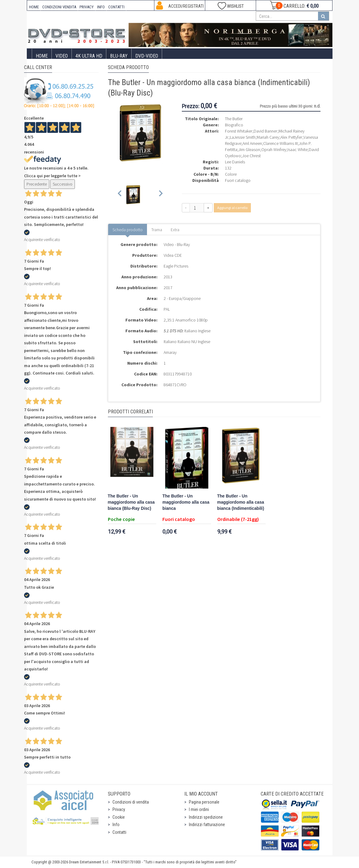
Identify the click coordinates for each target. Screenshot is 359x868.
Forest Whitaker (239, 131)
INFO (101, 7)
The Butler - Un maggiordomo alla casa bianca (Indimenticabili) (241, 502)
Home (42, 56)
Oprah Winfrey (274, 149)
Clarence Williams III (280, 143)
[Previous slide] (120, 195)
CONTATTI (116, 7)
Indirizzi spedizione (206, 817)
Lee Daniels (235, 162)
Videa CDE (173, 255)
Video (62, 56)
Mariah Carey (268, 137)
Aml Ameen (252, 143)
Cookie (119, 817)
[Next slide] (160, 195)
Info (116, 825)
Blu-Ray (119, 56)
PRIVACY (87, 7)
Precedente (37, 184)
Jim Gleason (249, 149)
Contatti (119, 832)
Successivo (63, 184)
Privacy (119, 809)
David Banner (265, 131)
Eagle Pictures (176, 266)
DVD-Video (147, 56)
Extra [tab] (175, 230)
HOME (34, 7)
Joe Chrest (251, 156)
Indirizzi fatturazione (207, 825)
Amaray (170, 352)
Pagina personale (204, 802)
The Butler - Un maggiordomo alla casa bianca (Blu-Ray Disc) (131, 502)
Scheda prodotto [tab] (128, 230)
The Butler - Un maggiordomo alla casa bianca (186, 502)
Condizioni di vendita (131, 802)
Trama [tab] (157, 230)
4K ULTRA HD (89, 56)
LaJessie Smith (243, 137)
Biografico (234, 125)
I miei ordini (199, 809)
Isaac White (298, 149)
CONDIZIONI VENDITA (59, 7)
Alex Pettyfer (291, 137)
